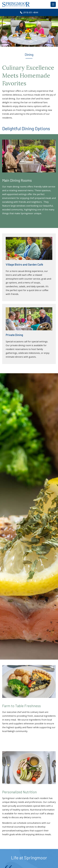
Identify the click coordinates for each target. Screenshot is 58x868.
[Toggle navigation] (53, 4)
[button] (4, 516)
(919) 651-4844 (29, 12)
